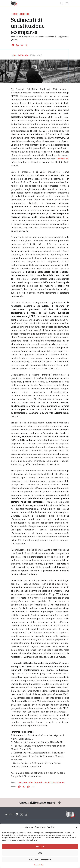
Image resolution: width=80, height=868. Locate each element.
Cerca (62, 3)
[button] (77, 827)
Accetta (40, 847)
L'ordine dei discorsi (20, 14)
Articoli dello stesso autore (40, 803)
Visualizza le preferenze (40, 859)
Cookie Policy (39, 865)
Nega (40, 853)
